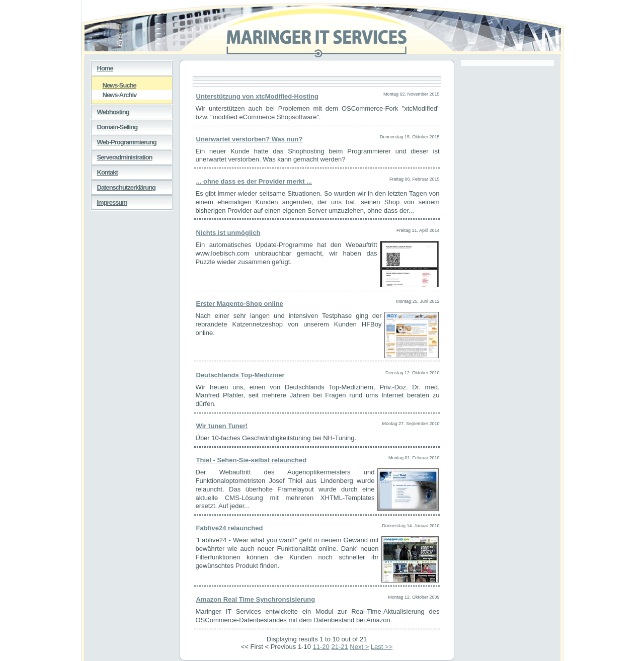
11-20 (321, 647)
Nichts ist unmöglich (228, 233)
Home (102, 66)
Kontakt (104, 171)
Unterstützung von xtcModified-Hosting (257, 96)
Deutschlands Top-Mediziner (240, 375)
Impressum (109, 201)
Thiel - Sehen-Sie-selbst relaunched (252, 460)
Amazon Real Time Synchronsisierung (256, 599)
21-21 (339, 647)
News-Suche (114, 85)
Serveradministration (122, 155)
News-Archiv (114, 94)
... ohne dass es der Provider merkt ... (254, 181)
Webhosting (110, 110)
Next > (359, 647)
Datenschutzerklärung (124, 186)
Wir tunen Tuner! (222, 426)
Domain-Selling (114, 125)
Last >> (382, 647)
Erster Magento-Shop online (240, 304)
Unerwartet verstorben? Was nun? (250, 139)
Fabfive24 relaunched (230, 528)
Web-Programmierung (124, 140)
